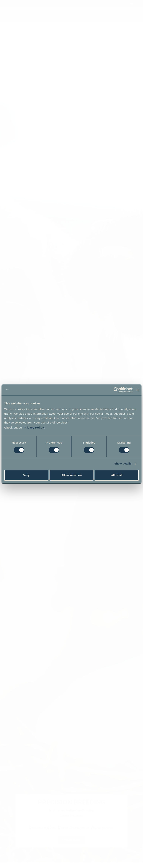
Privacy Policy (34, 428)
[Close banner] (137, 390)
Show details (123, 463)
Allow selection (71, 475)
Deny (26, 475)
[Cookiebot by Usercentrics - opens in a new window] (116, 390)
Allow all (117, 475)
